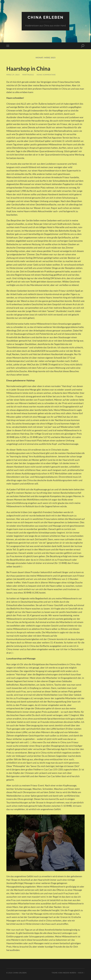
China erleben (46, 17)
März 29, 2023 (13, 75)
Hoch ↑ (81, 973)
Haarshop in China (28, 69)
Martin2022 (28, 75)
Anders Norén (69, 973)
